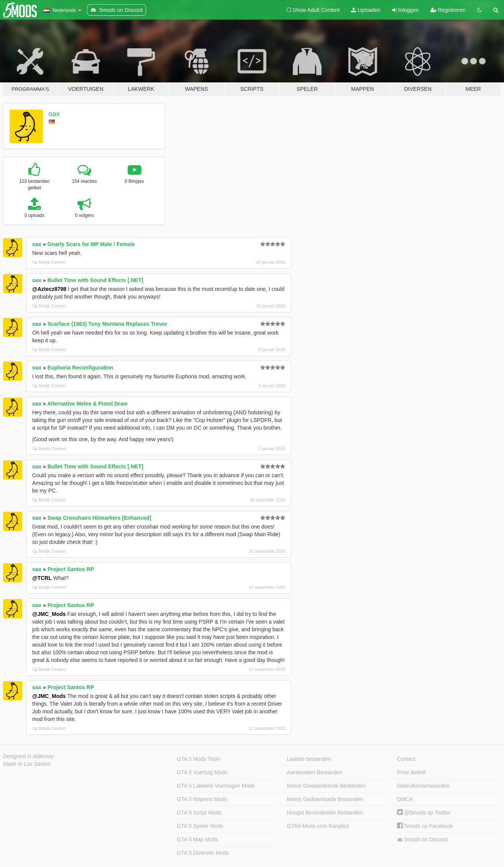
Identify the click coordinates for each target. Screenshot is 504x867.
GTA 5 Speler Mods (200, 826)
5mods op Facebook (425, 826)
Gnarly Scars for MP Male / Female (91, 244)
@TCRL (42, 578)
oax (54, 114)
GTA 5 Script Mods (199, 813)
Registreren (448, 10)
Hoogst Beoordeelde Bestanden (325, 813)
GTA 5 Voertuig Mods (202, 772)
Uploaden (366, 10)
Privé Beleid (411, 772)
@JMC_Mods (49, 614)
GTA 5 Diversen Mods (203, 853)
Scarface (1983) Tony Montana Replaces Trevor (108, 324)
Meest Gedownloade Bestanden (325, 799)
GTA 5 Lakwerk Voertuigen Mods (216, 786)
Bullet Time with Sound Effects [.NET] (95, 280)
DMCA (405, 799)
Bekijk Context (49, 262)
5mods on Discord (422, 840)
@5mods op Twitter (424, 813)
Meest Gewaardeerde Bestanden (326, 786)
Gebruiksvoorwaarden (423, 786)
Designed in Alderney (29, 756)
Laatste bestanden (309, 759)
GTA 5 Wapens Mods (202, 799)
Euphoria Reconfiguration (80, 368)
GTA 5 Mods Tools (198, 759)
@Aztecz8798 (49, 289)
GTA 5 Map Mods (197, 839)
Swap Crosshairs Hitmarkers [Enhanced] (99, 518)
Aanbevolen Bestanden (315, 772)
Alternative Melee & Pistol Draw (87, 404)
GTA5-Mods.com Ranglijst (318, 826)
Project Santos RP (71, 569)
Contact (406, 759)
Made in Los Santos (27, 764)
